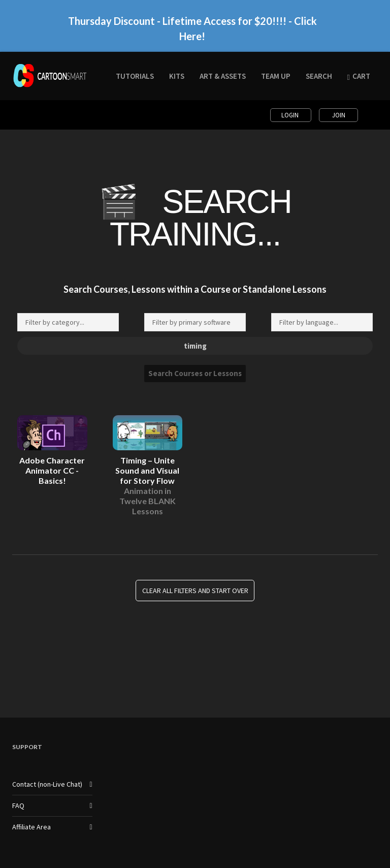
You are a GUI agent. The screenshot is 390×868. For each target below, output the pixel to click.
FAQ (18, 805)
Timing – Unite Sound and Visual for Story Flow (147, 486)
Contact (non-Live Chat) (47, 784)
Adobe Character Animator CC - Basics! (52, 470)
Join (339, 115)
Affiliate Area (31, 827)
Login (291, 115)
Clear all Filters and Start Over (195, 591)
